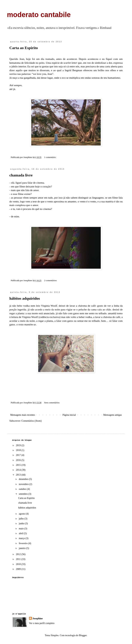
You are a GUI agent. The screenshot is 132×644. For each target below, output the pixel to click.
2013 (19, 475)
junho (22, 524)
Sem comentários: (52, 403)
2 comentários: (51, 280)
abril (21, 533)
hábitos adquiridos (25, 298)
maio (22, 529)
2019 (19, 445)
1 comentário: (50, 157)
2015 (19, 465)
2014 (19, 470)
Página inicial (69, 415)
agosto (22, 514)
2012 (19, 554)
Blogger (83, 635)
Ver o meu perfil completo (42, 623)
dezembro (24, 479)
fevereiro (23, 543)
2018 (19, 450)
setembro (24, 494)
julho (22, 519)
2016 (19, 460)
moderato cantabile (39, 15)
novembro (24, 484)
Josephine (38, 619)
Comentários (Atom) (32, 421)
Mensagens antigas (113, 415)
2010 (19, 564)
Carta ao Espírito (24, 48)
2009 (19, 569)
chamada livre (21, 175)
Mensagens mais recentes (23, 415)
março (22, 538)
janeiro (22, 548)
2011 (19, 559)
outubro (23, 489)
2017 (19, 455)
